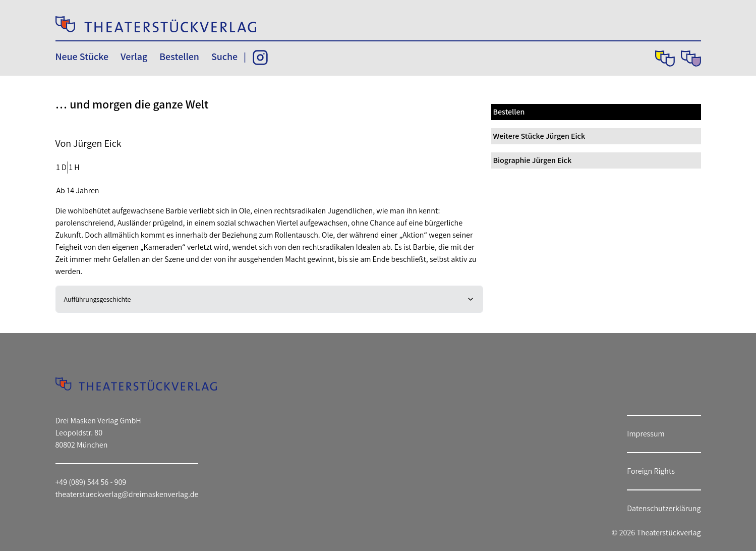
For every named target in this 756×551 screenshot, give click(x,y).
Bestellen (179, 57)
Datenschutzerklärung (664, 508)
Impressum (646, 434)
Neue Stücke (82, 57)
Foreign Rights (651, 471)
